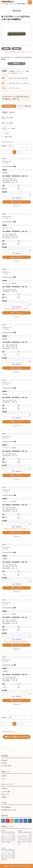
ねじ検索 (4, 763)
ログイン (4, 779)
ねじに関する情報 (6, 766)
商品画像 (6, 49)
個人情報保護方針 (6, 807)
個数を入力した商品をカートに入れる (16, 737)
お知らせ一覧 (5, 794)
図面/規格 (17, 49)
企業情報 (4, 797)
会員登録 (4, 776)
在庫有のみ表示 (8, 137)
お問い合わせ (17, 206)
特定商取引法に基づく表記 (9, 810)
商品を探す (4, 760)
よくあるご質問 (6, 791)
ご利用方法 (4, 789)
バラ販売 (6, 133)
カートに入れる (17, 202)
